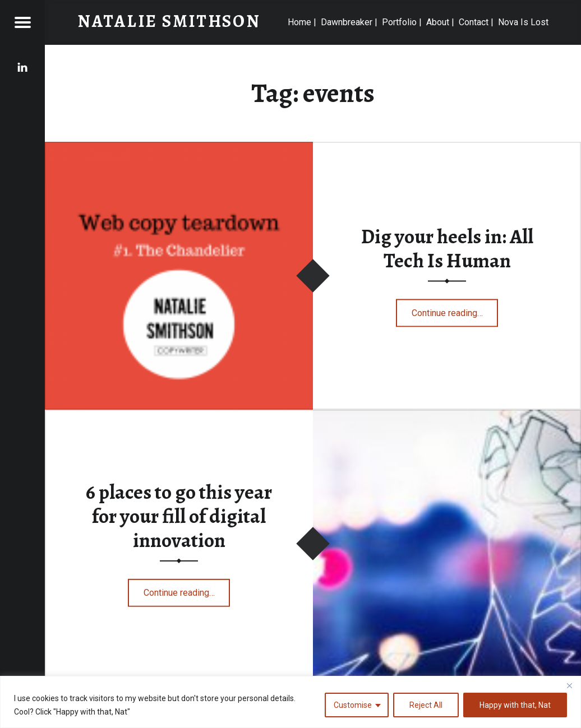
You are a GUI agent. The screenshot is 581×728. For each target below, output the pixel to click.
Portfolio (399, 22)
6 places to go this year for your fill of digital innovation (179, 516)
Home (299, 22)
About (438, 22)
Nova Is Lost (523, 22)
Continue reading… (455, 309)
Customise (353, 705)
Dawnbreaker (347, 22)
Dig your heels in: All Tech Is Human (447, 248)
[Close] (569, 685)
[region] (290, 702)
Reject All (426, 705)
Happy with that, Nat (515, 705)
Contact (474, 22)
